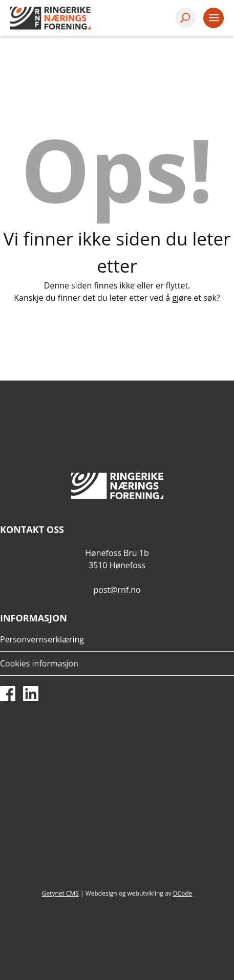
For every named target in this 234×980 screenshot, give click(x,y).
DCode (183, 893)
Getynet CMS (60, 893)
